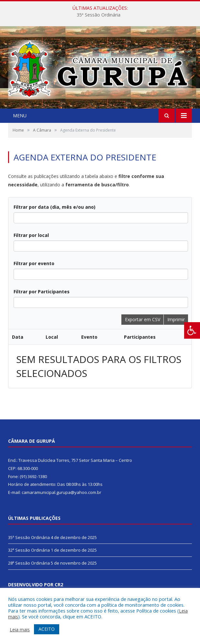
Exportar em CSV (143, 319)
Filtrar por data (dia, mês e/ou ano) (55, 207)
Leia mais (20, 629)
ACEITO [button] (47, 629)
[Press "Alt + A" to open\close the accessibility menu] (192, 330)
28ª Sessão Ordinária (29, 563)
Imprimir (176, 319)
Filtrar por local (31, 235)
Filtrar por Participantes (42, 292)
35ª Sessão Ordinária (99, 15)
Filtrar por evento (34, 263)
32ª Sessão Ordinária (29, 550)
